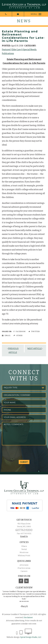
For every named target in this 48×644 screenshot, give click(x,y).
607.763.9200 (24, 530)
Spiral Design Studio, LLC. (31, 637)
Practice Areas (24, 568)
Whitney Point (24, 556)
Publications (8, 53)
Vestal (24, 549)
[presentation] (21, 452)
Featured (6, 50)
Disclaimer (28, 618)
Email (6, 336)
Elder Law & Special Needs (24, 50)
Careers (24, 571)
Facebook (20, 332)
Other (18, 336)
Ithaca (24, 546)
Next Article (35, 348)
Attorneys (24, 565)
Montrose (24, 552)
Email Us (24, 536)
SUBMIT (24, 462)
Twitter (34, 332)
